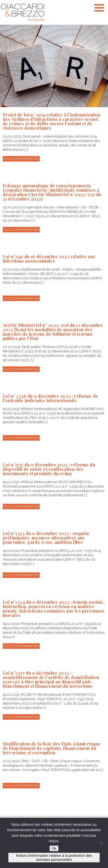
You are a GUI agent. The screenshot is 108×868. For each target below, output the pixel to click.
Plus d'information (21, 159)
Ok (54, 848)
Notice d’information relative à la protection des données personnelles (54, 858)
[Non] (101, 843)
